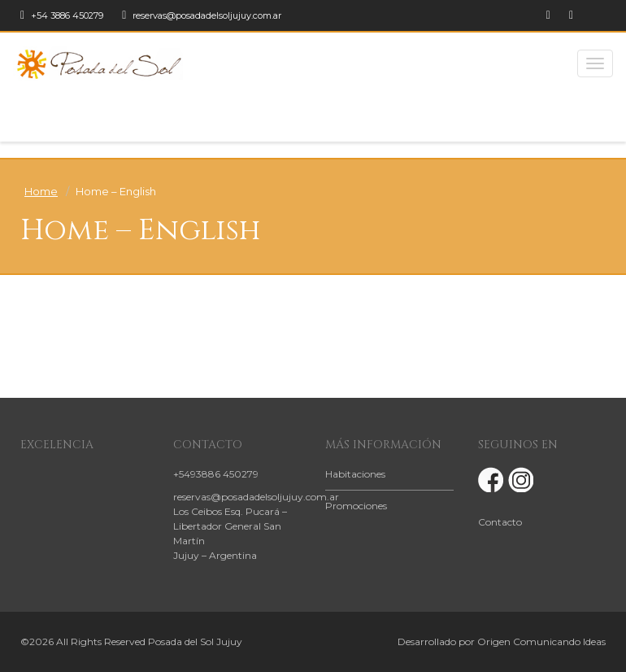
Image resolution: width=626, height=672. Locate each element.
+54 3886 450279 (62, 15)
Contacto (500, 522)
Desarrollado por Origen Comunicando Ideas (502, 641)
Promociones (356, 506)
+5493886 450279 (216, 474)
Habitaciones (355, 474)
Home (41, 191)
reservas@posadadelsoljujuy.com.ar (202, 15)
